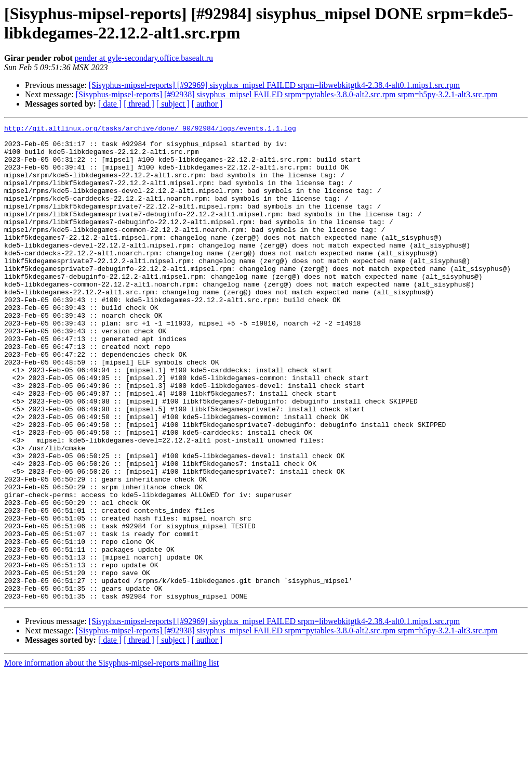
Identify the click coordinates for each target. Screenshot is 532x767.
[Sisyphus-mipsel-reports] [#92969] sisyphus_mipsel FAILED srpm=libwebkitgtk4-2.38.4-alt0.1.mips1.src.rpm (274, 85)
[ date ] (110, 104)
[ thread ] (139, 104)
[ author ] (207, 104)
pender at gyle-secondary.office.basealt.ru (144, 58)
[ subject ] (173, 104)
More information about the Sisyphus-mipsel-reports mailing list (111, 758)
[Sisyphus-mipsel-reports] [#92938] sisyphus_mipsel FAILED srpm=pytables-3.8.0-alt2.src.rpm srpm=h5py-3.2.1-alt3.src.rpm (287, 94)
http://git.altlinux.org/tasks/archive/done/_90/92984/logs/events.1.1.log (150, 129)
